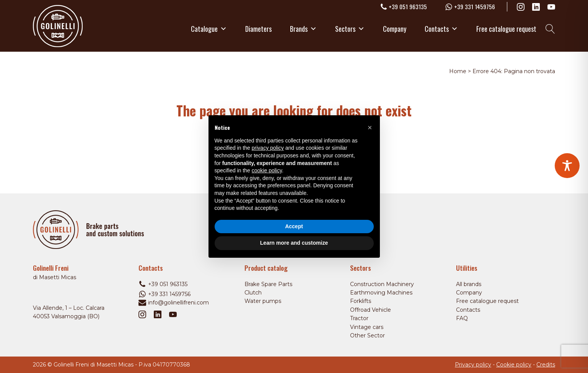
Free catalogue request (506, 29)
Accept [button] (294, 226)
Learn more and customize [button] (294, 243)
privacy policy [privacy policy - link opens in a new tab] (268, 148)
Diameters (258, 29)
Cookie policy (514, 365)
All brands (469, 284)
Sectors (350, 29)
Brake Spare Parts (268, 284)
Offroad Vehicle (371, 310)
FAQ (462, 318)
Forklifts (361, 301)
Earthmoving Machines (381, 293)
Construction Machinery (382, 284)
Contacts (441, 29)
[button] (370, 128)
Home (458, 71)
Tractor (359, 318)
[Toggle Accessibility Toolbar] (567, 166)
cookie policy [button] (267, 170)
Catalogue (209, 29)
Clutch (253, 293)
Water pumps (263, 301)
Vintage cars (367, 327)
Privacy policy (473, 365)
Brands (303, 29)
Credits (546, 365)
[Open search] (550, 29)
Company (395, 29)
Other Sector (367, 335)
